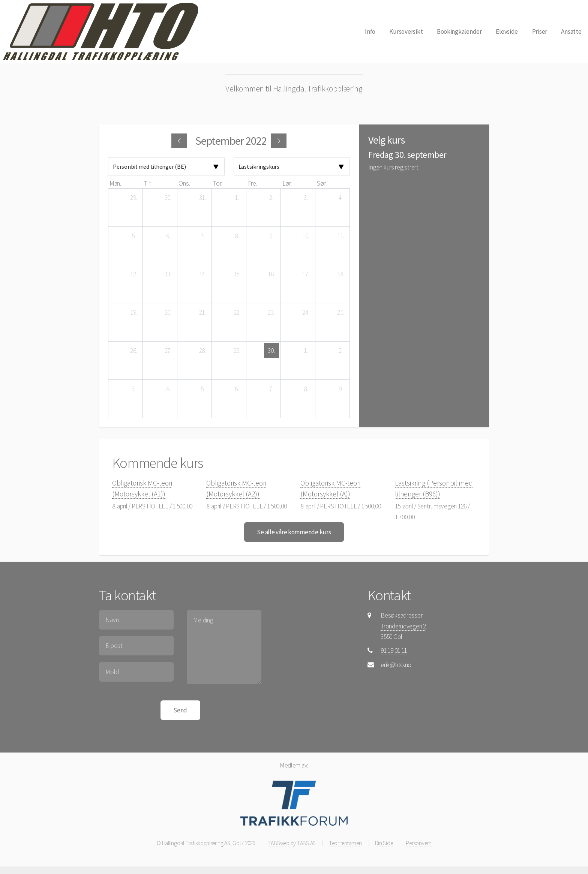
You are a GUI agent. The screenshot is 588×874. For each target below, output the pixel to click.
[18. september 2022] (340, 274)
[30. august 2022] (168, 198)
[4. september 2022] (340, 198)
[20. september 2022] (168, 312)
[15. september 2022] (237, 274)
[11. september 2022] (340, 236)
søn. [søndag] (322, 183)
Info (370, 31)
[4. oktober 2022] (168, 389)
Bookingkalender (459, 31)
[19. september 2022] (133, 312)
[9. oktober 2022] (340, 389)
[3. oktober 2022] (133, 389)
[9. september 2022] (271, 236)
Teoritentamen (345, 843)
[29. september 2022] (237, 351)
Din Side (384, 843)
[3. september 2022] (306, 198)
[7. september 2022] (202, 236)
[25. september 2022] (340, 312)
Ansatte (571, 31)
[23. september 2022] (271, 312)
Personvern (418, 843)
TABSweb (279, 843)
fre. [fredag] (253, 183)
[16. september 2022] (271, 274)
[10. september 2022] (306, 236)
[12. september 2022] (133, 274)
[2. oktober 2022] (340, 351)
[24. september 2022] (306, 312)
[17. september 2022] (306, 274)
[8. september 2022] (237, 236)
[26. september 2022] (133, 351)
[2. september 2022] (271, 198)
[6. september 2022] (168, 236)
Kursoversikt (406, 31)
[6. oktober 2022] (237, 389)
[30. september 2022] (271, 351)
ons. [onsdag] (184, 183)
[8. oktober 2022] (306, 389)
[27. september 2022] (168, 351)
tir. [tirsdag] (147, 183)
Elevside (507, 31)
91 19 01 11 (394, 651)
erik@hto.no (396, 665)
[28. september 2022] (202, 351)
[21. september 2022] (202, 312)
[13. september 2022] (168, 274)
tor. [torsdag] (217, 183)
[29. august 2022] (133, 198)
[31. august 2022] (202, 198)
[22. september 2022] (237, 312)
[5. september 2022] (133, 236)
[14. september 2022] (202, 274)
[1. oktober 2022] (306, 351)
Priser (540, 31)
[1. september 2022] (237, 198)
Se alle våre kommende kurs (294, 532)
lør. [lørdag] (287, 183)
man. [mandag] (115, 183)
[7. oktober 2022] (271, 389)
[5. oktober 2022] (202, 389)
